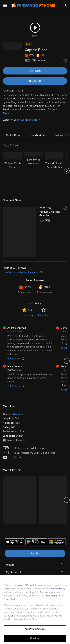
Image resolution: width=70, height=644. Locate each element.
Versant (30, 585)
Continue (35, 638)
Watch (10, 534)
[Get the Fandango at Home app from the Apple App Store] (14, 511)
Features (12, 549)
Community (27, 284)
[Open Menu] (5, 5)
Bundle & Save (39, 135)
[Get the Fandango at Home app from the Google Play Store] (36, 511)
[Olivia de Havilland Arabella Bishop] (54, 171)
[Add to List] (65, 61)
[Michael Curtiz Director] (12, 171)
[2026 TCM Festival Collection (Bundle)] (43, 210)
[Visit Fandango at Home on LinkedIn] (26, 570)
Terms (7, 589)
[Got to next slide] (67, 171)
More (6, 113)
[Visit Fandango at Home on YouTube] (43, 570)
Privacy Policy (58, 589)
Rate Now (44, 284)
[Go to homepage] (33, 5)
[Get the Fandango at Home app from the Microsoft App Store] (57, 511)
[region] (35, 609)
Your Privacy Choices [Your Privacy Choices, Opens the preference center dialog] (35, 629)
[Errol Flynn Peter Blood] (33, 171)
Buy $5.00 (35, 81)
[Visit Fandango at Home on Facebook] (34, 570)
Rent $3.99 (35, 71)
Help (9, 557)
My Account (13, 541)
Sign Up (35, 523)
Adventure (18, 383)
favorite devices (30, 120)
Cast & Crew (13, 135)
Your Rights (51, 596)
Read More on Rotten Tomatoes (22, 241)
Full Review (16, 328)
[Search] (65, 5)
